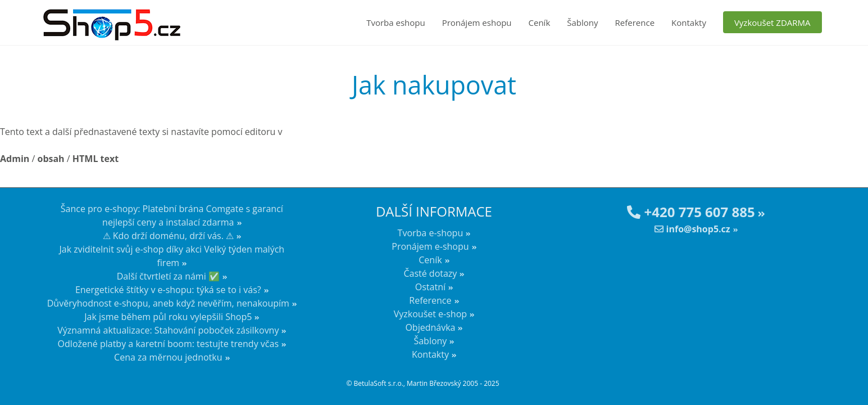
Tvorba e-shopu (431, 233)
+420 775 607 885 (691, 212)
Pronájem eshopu (477, 22)
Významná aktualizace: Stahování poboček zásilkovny (168, 330)
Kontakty (689, 22)
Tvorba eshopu (396, 22)
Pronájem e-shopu (430, 246)
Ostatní (430, 287)
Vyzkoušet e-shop (430, 314)
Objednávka (430, 327)
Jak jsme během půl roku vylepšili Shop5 (168, 317)
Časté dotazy (430, 273)
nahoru (851, 377)
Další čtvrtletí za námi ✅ (168, 276)
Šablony (582, 22)
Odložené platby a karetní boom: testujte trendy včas (168, 344)
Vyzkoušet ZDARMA (772, 22)
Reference (635, 22)
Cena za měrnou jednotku (168, 357)
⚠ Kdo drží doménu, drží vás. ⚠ (169, 236)
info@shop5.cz (692, 229)
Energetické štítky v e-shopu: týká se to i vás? (168, 290)
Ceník (540, 22)
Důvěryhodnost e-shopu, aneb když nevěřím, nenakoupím (168, 303)
